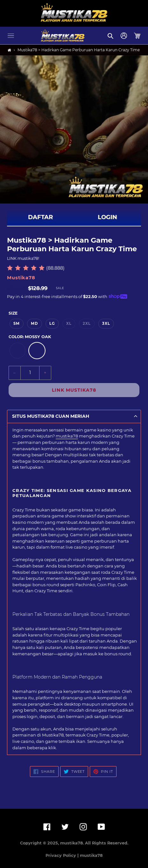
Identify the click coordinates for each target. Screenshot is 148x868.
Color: (30, 337)
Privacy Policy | (63, 855)
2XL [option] (87, 324)
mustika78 (67, 436)
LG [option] (52, 324)
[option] (18, 351)
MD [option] (34, 324)
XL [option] (69, 324)
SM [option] (17, 324)
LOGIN (107, 217)
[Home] (9, 50)
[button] (11, 36)
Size (13, 313)
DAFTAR (40, 217)
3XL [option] (106, 324)
